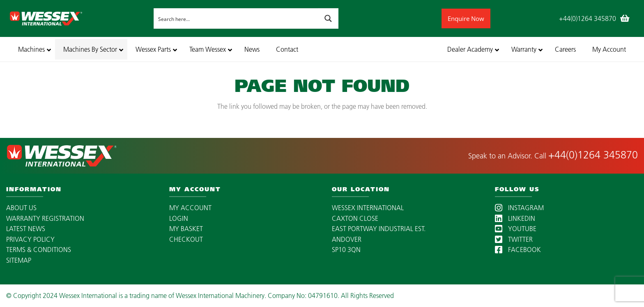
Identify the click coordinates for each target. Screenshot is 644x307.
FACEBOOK (518, 250)
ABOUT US (21, 208)
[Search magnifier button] (328, 18)
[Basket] (625, 18)
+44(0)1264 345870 (593, 155)
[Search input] (236, 18)
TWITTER (514, 239)
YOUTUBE (516, 229)
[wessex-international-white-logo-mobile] (79, 19)
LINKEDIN (515, 218)
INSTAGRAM (519, 208)
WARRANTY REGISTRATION (45, 218)
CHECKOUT (186, 239)
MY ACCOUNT (190, 208)
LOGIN (179, 218)
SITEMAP (19, 260)
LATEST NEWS (26, 229)
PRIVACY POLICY (30, 239)
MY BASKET (186, 229)
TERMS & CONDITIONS (39, 250)
